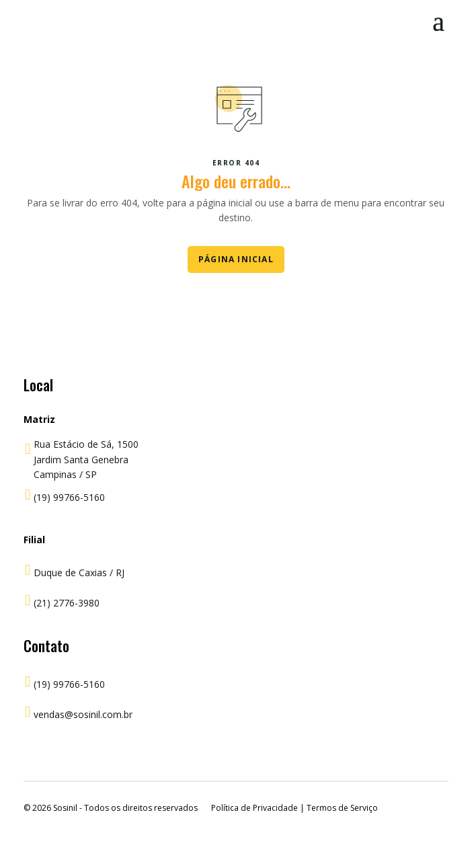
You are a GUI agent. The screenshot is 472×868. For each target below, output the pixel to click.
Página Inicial (236, 259)
